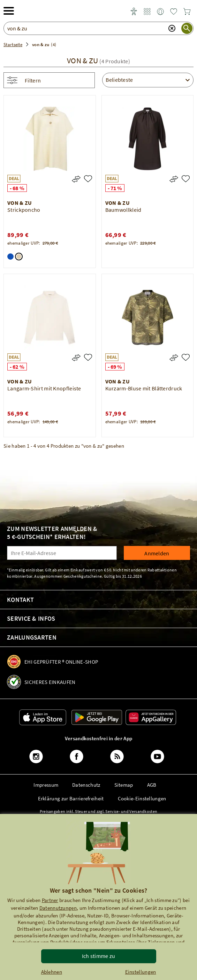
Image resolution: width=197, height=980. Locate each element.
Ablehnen (52, 972)
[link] (147, 12)
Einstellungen (141, 972)
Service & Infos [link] (31, 618)
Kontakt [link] (20, 600)
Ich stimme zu (99, 956)
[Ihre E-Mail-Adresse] (62, 553)
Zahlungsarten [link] (32, 637)
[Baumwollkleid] (186, 179)
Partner (50, 900)
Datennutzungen (58, 908)
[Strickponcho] (88, 179)
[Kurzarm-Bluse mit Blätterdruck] (186, 357)
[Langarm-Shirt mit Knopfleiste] (88, 357)
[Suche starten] (187, 28)
